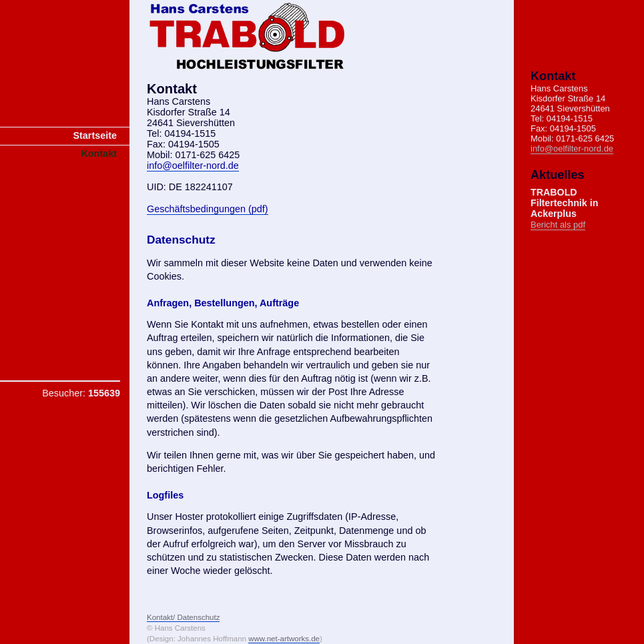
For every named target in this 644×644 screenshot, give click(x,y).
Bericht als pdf (558, 225)
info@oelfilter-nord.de (193, 166)
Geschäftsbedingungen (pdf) (208, 209)
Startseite (95, 135)
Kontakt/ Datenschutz (183, 617)
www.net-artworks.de (284, 639)
